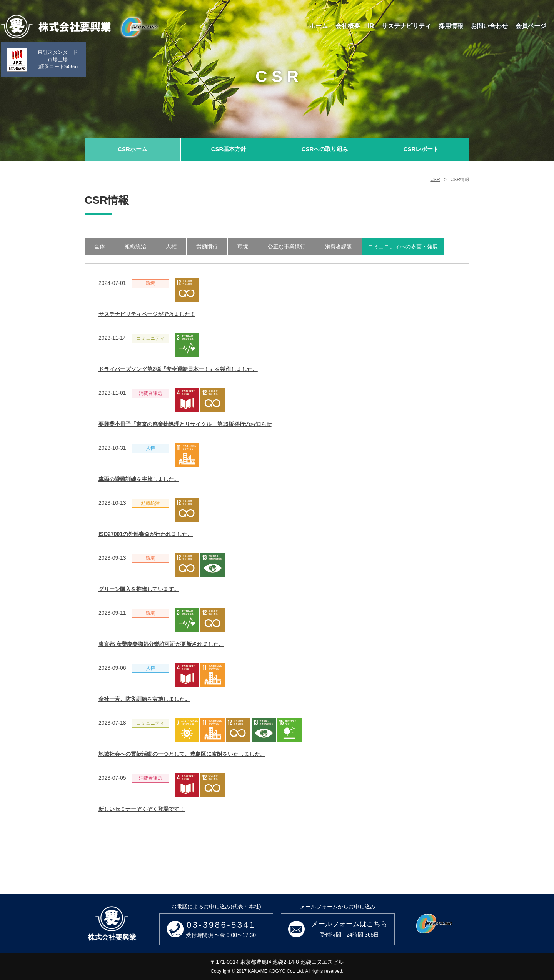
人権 (171, 246)
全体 (100, 246)
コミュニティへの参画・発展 (403, 246)
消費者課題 (339, 246)
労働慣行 (207, 246)
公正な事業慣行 (287, 246)
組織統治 (135, 246)
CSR (435, 180)
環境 (243, 246)
